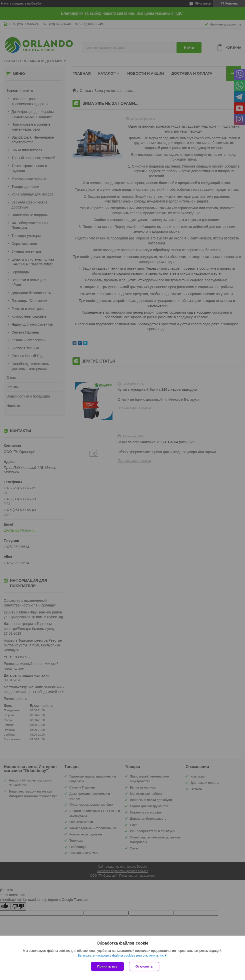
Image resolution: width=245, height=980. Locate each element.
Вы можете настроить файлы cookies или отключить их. (121, 955)
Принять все (107, 966)
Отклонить (144, 966)
